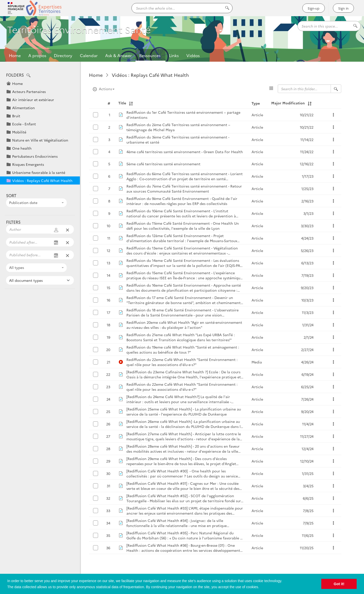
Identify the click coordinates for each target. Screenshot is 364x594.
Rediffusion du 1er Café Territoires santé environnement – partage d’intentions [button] (183, 115)
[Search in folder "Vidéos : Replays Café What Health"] (336, 89)
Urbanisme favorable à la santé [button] (39, 172)
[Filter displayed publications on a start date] (29, 242)
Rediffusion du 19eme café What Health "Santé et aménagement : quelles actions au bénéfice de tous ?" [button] (183, 350)
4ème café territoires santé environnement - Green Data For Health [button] (185, 152)
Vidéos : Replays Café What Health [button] (42, 180)
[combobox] (36, 203)
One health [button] (22, 148)
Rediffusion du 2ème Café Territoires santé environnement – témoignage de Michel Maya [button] (178, 127)
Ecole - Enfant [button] (24, 124)
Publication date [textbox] (23, 202)
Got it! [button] (339, 584)
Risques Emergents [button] (28, 164)
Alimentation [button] (24, 108)
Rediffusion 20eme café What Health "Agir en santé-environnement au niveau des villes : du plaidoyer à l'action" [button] (184, 325)
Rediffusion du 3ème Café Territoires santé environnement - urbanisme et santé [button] (178, 140)
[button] (29, 76)
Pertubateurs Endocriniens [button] (35, 156)
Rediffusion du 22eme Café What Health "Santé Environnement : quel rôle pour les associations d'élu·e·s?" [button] (182, 362)
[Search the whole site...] (182, 8)
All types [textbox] (17, 267)
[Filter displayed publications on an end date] (29, 255)
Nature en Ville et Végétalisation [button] (40, 140)
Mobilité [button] (19, 132)
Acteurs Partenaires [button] (29, 92)
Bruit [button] (16, 116)
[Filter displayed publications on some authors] (29, 229)
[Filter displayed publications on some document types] (40, 280)
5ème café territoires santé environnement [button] (163, 164)
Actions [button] (104, 89)
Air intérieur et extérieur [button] (33, 100)
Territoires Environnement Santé (86, 32)
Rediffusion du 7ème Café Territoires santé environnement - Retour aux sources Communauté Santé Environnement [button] (184, 189)
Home (15, 55)
